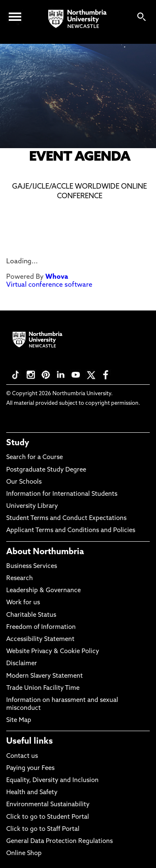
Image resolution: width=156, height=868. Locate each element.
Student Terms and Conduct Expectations (66, 519)
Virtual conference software (49, 285)
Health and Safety (32, 793)
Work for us (23, 603)
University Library (32, 506)
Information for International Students (62, 494)
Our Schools (24, 482)
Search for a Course (35, 458)
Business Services (32, 566)
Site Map (19, 720)
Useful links (30, 742)
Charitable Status (31, 615)
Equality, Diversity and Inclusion (52, 781)
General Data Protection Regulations (59, 842)
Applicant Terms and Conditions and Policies (71, 531)
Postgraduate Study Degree (46, 470)
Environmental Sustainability (48, 805)
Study (18, 443)
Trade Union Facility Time (43, 688)
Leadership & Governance (43, 591)
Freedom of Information (41, 627)
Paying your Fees (30, 768)
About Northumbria (45, 552)
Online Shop (24, 854)
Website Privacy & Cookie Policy (53, 652)
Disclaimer (22, 664)
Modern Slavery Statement (45, 676)
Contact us (22, 756)
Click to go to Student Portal (48, 817)
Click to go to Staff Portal (43, 829)
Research (20, 579)
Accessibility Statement (40, 640)
